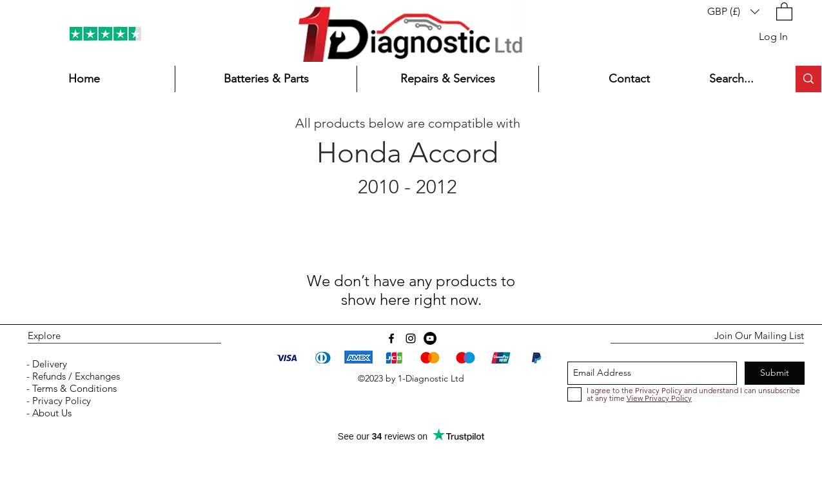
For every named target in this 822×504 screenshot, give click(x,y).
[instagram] (411, 338)
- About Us (48, 413)
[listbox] (733, 11)
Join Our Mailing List (759, 335)
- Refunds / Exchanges (72, 376)
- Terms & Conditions (70, 388)
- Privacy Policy (57, 401)
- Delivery (45, 364)
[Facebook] (391, 338)
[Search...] (739, 79)
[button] (733, 11)
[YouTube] (430, 338)
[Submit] (775, 373)
